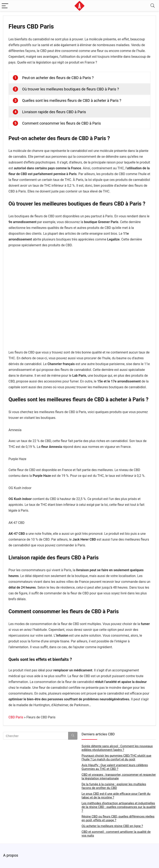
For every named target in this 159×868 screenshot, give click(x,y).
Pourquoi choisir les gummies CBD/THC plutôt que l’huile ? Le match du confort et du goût (116, 757)
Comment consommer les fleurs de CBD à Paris (61, 123)
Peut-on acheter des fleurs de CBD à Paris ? (58, 78)
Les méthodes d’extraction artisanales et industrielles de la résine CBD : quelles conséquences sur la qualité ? (119, 807)
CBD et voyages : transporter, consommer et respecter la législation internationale (119, 777)
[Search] (153, 6)
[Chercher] (73, 736)
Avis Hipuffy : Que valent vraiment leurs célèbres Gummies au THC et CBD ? (115, 767)
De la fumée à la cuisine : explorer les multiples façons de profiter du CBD (114, 786)
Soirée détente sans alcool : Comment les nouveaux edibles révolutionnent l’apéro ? (117, 748)
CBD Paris (16, 717)
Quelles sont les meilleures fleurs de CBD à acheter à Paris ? (72, 100)
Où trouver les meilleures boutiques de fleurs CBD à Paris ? (70, 89)
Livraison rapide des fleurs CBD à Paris (54, 112)
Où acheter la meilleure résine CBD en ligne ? (112, 826)
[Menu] (5, 6)
